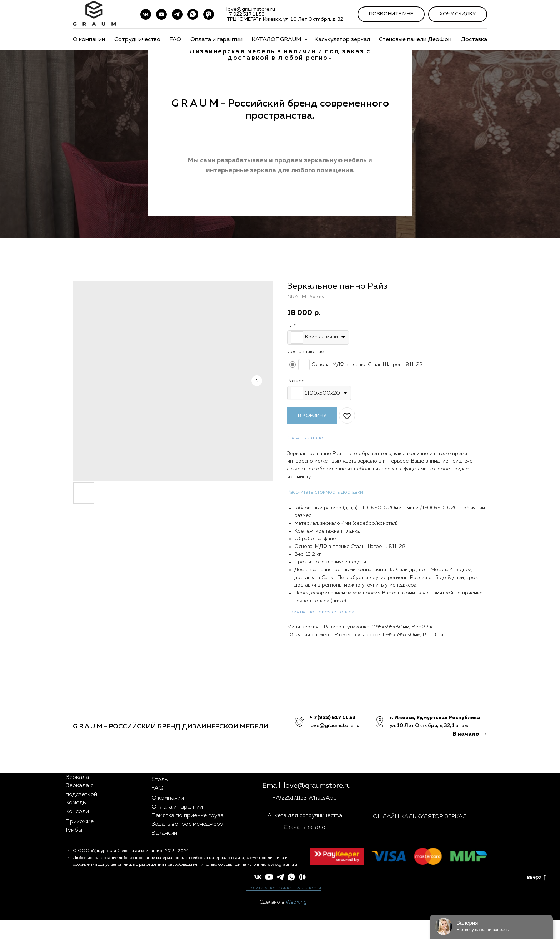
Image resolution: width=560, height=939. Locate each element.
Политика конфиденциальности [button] (283, 888)
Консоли (77, 812)
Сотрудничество (137, 40)
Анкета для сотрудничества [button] (305, 816)
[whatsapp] (291, 877)
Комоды (76, 803)
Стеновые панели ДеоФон (415, 40)
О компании (89, 40)
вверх (536, 877)
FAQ (175, 40)
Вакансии (164, 833)
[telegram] (177, 14)
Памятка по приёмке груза (187, 816)
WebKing (296, 902)
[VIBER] (209, 14)
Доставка (474, 40)
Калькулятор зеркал (342, 40)
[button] (302, 877)
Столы (160, 780)
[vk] (146, 14)
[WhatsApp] (193, 14)
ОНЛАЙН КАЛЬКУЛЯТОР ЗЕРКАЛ (420, 817)
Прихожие (80, 822)
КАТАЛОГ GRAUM (277, 40)
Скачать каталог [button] (306, 827)
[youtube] (161, 14)
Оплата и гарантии (216, 40)
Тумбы (74, 830)
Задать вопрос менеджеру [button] (187, 824)
